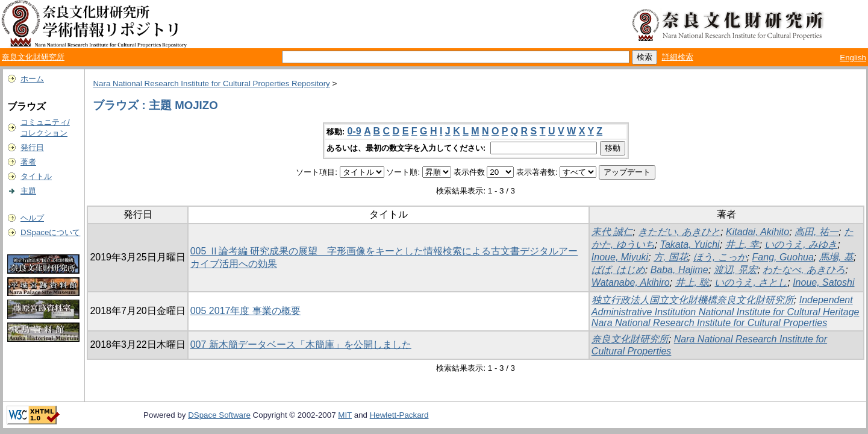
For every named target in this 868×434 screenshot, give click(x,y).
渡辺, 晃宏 (736, 270)
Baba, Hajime (679, 270)
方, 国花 (671, 257)
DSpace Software (219, 415)
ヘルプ (32, 218)
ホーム (32, 79)
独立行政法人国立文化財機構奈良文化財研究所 (693, 300)
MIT (345, 415)
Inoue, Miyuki (620, 257)
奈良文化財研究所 (33, 57)
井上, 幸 (742, 244)
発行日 (32, 147)
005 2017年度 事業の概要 (245, 311)
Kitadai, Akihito (757, 232)
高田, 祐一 (816, 232)
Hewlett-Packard (399, 415)
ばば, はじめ (618, 270)
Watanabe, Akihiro (631, 282)
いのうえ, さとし (751, 282)
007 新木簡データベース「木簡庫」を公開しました (301, 344)
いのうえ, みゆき (801, 244)
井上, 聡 (692, 282)
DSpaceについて (50, 232)
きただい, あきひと (679, 232)
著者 (28, 162)
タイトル (36, 176)
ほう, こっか (720, 257)
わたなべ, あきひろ (804, 270)
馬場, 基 (836, 257)
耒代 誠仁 (612, 232)
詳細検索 (678, 57)
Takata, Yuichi (690, 244)
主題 (28, 191)
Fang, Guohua (783, 257)
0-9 (354, 131)
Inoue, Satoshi (823, 282)
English (853, 58)
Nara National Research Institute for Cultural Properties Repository (211, 83)
